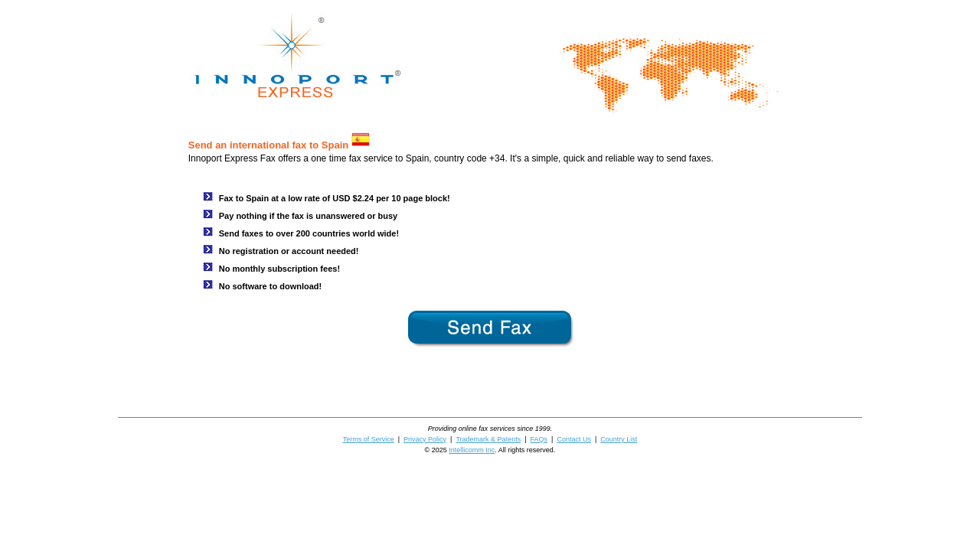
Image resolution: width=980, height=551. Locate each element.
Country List (619, 439)
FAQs (539, 439)
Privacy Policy (425, 439)
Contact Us (574, 439)
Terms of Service (369, 439)
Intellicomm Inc (472, 450)
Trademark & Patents (488, 439)
